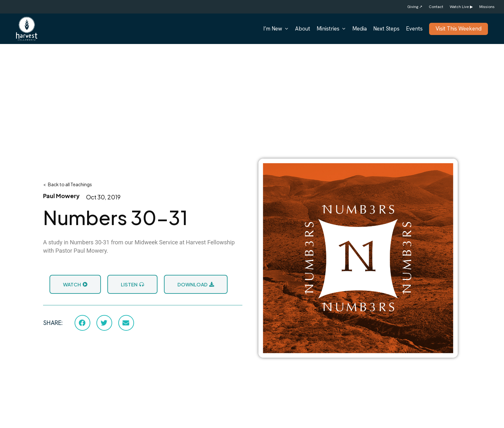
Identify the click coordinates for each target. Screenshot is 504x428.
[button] (82, 323)
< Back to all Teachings (67, 184)
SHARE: (53, 323)
